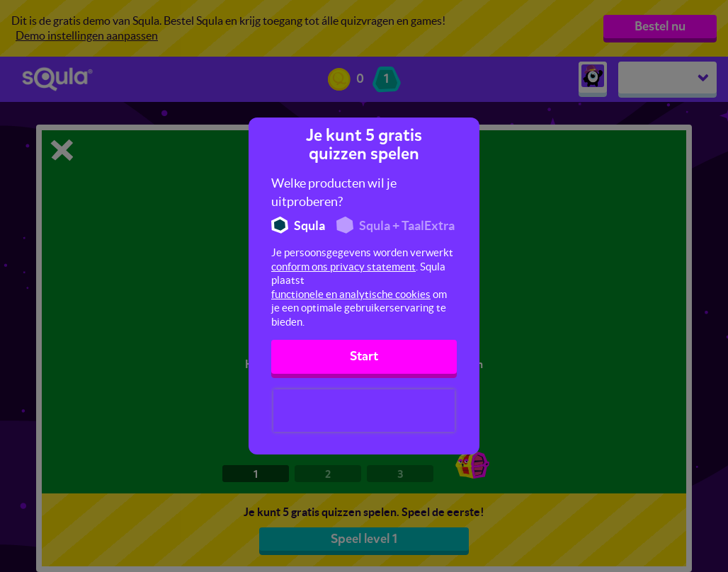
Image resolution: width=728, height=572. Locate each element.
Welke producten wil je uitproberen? (334, 192)
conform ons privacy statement (343, 267)
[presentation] (364, 411)
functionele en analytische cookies (351, 294)
